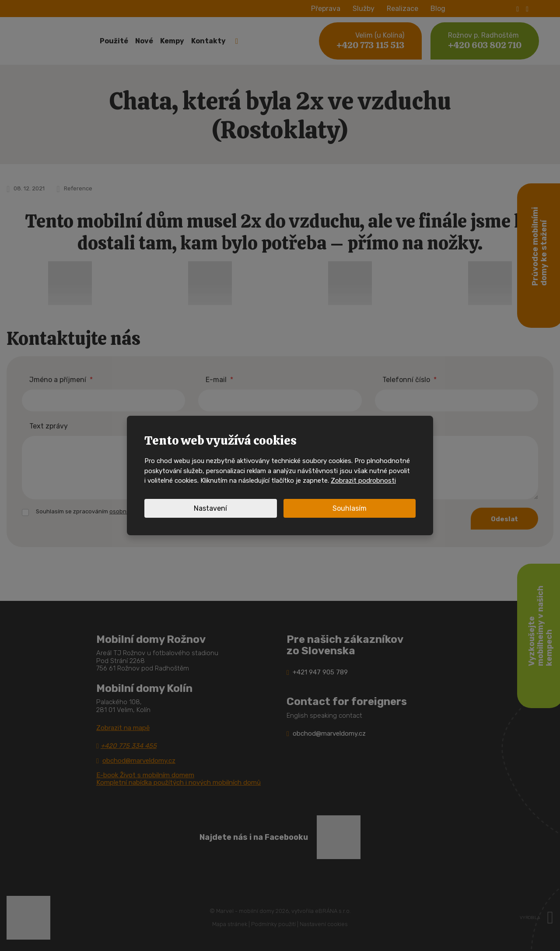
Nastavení (210, 508)
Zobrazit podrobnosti (363, 481)
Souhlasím (350, 508)
